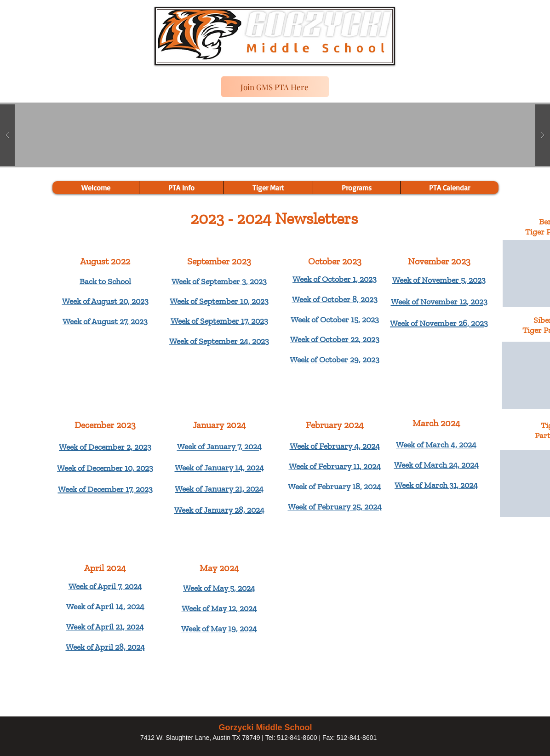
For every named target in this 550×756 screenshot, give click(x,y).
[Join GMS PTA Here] (275, 87)
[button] (356, 188)
